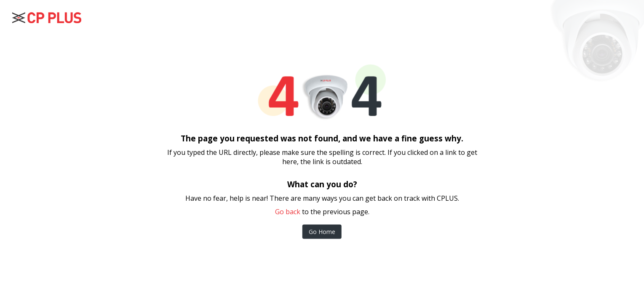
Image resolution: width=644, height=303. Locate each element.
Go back (288, 212)
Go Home (322, 232)
